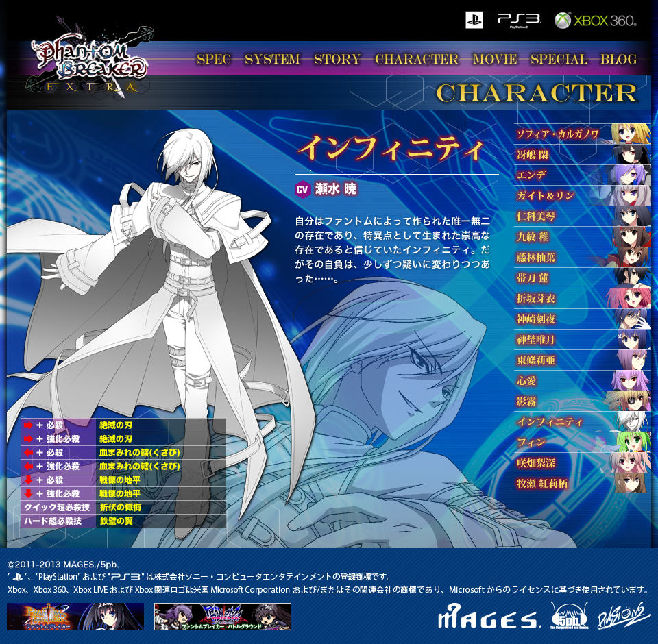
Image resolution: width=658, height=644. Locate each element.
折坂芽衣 (583, 298)
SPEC (214, 59)
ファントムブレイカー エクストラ (91, 56)
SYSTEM (272, 59)
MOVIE (495, 59)
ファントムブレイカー (75, 617)
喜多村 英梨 (583, 462)
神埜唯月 (583, 339)
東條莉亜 (583, 360)
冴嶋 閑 (583, 154)
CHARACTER (417, 59)
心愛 (583, 380)
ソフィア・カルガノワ (583, 134)
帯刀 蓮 (583, 277)
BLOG (618, 59)
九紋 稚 (583, 236)
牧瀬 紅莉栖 (583, 483)
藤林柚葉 (583, 257)
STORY (338, 59)
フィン (583, 442)
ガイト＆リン (583, 195)
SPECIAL (559, 59)
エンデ (583, 175)
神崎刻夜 (583, 319)
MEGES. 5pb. (513, 616)
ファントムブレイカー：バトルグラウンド (223, 617)
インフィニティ (583, 421)
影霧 (583, 401)
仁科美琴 (583, 216)
